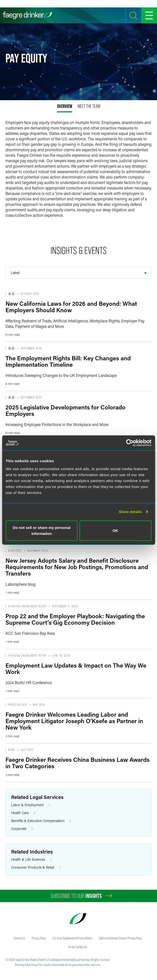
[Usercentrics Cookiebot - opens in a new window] (130, 443)
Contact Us (19, 938)
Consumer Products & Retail (36, 868)
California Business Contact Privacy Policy (120, 938)
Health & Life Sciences (31, 860)
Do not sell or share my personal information (42, 530)
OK (115, 530)
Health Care (23, 813)
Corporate (22, 829)
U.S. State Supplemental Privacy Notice (72, 938)
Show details (130, 512)
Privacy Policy (39, 938)
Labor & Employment (31, 805)
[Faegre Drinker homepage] (28, 15)
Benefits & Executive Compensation (41, 821)
